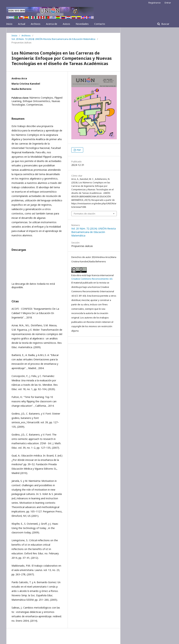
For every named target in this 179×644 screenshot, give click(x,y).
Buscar (165, 24)
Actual (22, 24)
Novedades (82, 24)
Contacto (100, 24)
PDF (78, 150)
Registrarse (155, 3)
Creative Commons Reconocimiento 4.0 (92, 279)
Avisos (66, 24)
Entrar (168, 3)
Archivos (36, 24)
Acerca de (52, 24)
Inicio (9, 24)
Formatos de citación (85, 214)
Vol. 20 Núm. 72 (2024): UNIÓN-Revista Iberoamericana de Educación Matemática (53, 39)
